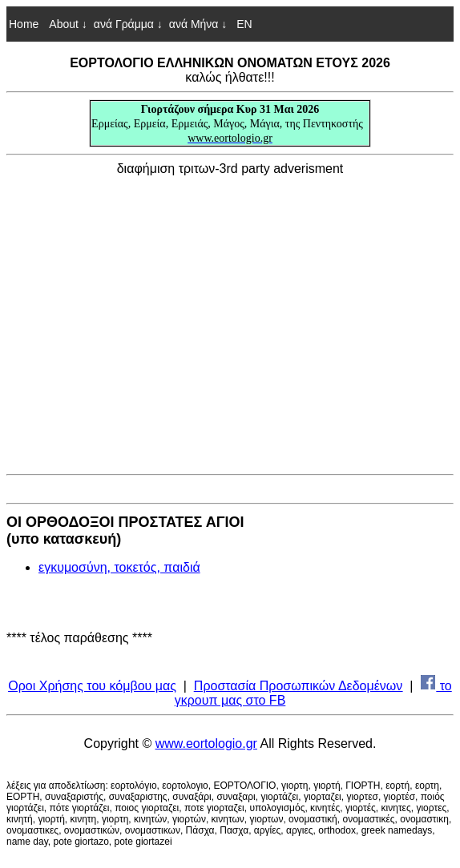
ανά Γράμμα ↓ (128, 24)
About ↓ (68, 24)
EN (242, 24)
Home (24, 24)
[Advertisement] (230, 322)
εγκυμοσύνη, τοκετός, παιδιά (119, 567)
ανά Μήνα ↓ (198, 24)
